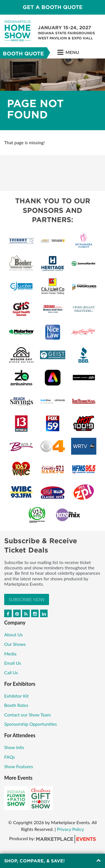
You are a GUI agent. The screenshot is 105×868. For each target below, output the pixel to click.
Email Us (13, 663)
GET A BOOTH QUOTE (53, 7)
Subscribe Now (27, 599)
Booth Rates (16, 705)
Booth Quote (23, 54)
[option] (53, 94)
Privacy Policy (70, 829)
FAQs (10, 757)
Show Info (14, 747)
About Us (13, 634)
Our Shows (15, 644)
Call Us (11, 672)
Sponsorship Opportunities (31, 724)
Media (10, 654)
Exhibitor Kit (16, 696)
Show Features (19, 766)
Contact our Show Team (28, 715)
